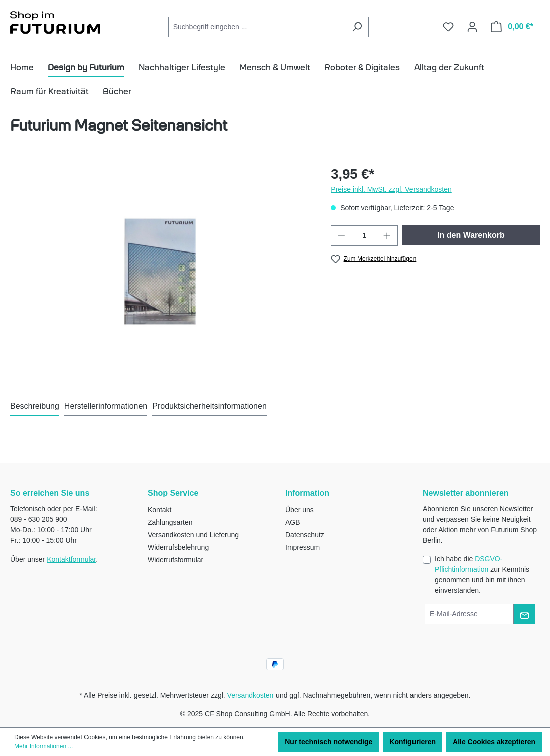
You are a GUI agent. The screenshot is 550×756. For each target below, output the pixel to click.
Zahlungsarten (170, 522)
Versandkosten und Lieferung (193, 535)
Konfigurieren (412, 742)
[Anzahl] (365, 236)
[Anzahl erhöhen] (387, 236)
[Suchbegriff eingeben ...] (257, 27)
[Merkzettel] (448, 27)
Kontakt (159, 510)
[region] (160, 272)
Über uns (299, 510)
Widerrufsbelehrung (178, 547)
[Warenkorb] (512, 27)
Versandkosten (251, 695)
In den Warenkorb (471, 235)
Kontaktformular (71, 559)
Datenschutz (305, 535)
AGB (293, 522)
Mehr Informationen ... (43, 746)
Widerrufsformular (175, 560)
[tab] (35, 407)
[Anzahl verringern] (341, 236)
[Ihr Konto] (472, 27)
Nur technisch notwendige (328, 742)
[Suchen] (357, 27)
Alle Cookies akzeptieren (494, 742)
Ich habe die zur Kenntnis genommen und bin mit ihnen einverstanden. (482, 575)
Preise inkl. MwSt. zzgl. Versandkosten (391, 189)
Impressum (302, 547)
